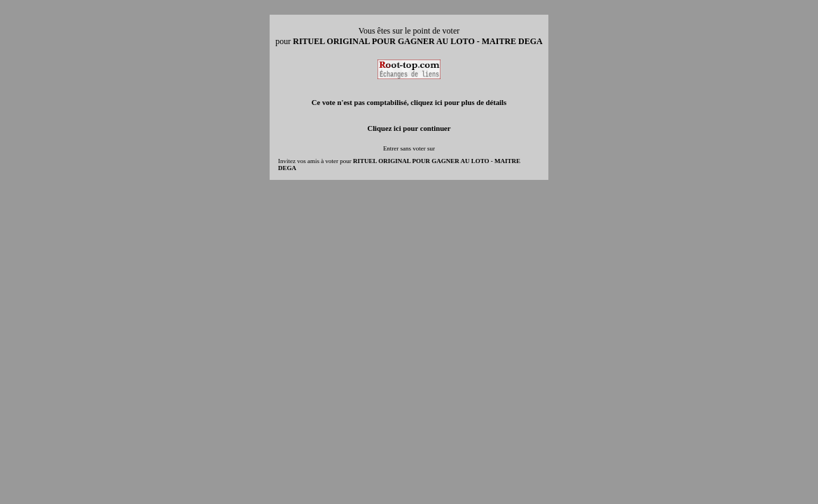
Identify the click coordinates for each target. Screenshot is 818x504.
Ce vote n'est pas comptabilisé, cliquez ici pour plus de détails (409, 103)
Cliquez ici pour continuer (409, 128)
